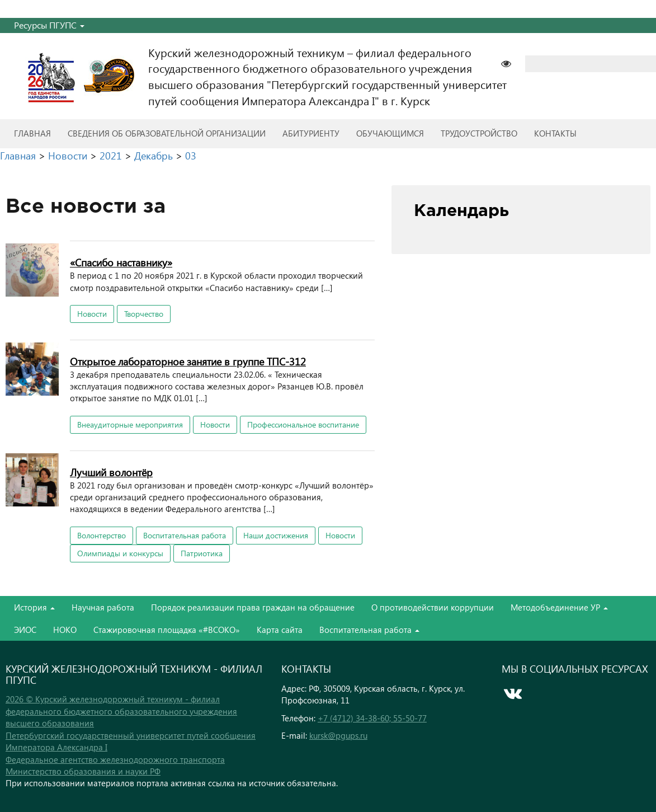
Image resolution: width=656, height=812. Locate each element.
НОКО (65, 630)
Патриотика (202, 553)
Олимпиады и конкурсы (120, 553)
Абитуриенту (311, 133)
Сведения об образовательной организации (167, 133)
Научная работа (103, 607)
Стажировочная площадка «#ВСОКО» (167, 630)
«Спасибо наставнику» (121, 262)
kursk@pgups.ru (338, 735)
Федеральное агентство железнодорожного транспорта (115, 759)
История (34, 607)
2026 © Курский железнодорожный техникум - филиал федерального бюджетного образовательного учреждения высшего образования (121, 711)
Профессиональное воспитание (303, 424)
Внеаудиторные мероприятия (130, 424)
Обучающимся (390, 133)
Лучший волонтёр (111, 472)
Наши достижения (276, 535)
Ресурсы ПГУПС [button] (49, 25)
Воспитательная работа (185, 535)
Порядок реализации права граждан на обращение (253, 607)
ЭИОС (25, 630)
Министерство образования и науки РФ (83, 771)
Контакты (555, 133)
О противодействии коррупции (433, 607)
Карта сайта (280, 630)
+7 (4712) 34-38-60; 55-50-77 (372, 718)
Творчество (144, 314)
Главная (32, 133)
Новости (92, 314)
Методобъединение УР (559, 607)
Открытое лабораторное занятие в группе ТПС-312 (188, 361)
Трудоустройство (479, 133)
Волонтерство (102, 535)
